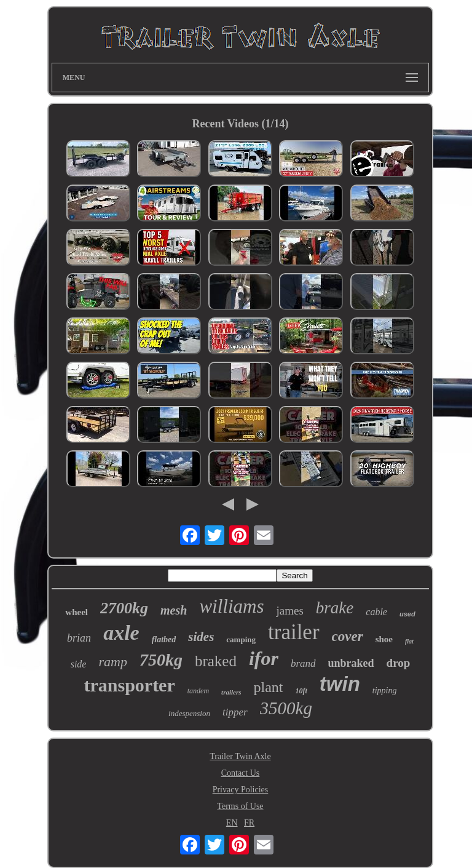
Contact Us (241, 773)
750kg (161, 660)
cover (348, 636)
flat (409, 641)
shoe (384, 639)
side (79, 664)
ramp (112, 662)
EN (232, 823)
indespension (189, 713)
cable (376, 612)
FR (249, 823)
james (289, 611)
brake (335, 608)
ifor (264, 658)
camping (241, 639)
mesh (174, 610)
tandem (198, 691)
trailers (231, 692)
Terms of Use (240, 806)
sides (201, 637)
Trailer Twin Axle (240, 756)
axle (121, 633)
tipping (385, 691)
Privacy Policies (241, 790)
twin (340, 684)
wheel (77, 612)
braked (216, 661)
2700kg (124, 608)
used (407, 614)
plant (269, 687)
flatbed (164, 639)
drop (399, 663)
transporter (129, 685)
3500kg (286, 708)
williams (231, 606)
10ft (301, 691)
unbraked (351, 663)
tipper (235, 712)
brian (79, 638)
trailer (294, 632)
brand (303, 663)
